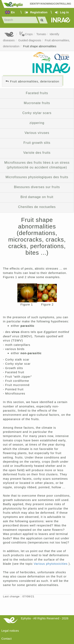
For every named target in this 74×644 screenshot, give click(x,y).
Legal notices (10, 631)
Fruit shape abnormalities (40, 46)
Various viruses (37, 133)
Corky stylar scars (37, 113)
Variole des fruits (37, 153)
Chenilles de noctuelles (37, 207)
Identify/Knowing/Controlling (50, 4)
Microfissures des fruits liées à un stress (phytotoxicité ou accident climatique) (37, 165)
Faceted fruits (37, 93)
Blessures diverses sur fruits (37, 187)
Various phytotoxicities (51, 564)
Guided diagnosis (30, 40)
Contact (7, 639)
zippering (37, 123)
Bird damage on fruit (37, 197)
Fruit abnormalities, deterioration (35, 81)
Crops (26, 34)
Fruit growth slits (37, 143)
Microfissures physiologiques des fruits (37, 177)
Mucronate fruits (37, 103)
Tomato (41, 34)
